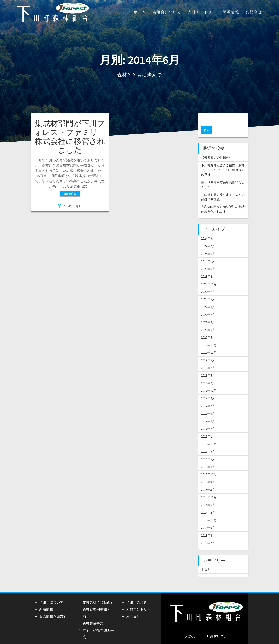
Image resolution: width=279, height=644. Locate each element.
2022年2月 (208, 306)
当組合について (167, 12)
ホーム (140, 12)
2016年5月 (208, 451)
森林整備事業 (93, 615)
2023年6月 (208, 261)
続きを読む (70, 194)
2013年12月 (209, 512)
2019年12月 (209, 337)
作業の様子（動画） (98, 594)
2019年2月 (208, 360)
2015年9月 (208, 474)
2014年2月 (208, 504)
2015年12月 (209, 466)
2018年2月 (208, 375)
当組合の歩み (137, 594)
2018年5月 (208, 367)
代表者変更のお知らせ (217, 149)
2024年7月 (208, 238)
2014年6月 (208, 497)
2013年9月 (208, 519)
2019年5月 (208, 352)
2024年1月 (208, 253)
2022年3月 (208, 299)
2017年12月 (209, 383)
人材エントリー (202, 12)
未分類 (206, 562)
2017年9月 (208, 390)
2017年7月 (208, 398)
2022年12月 (209, 276)
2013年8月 (208, 527)
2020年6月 (208, 322)
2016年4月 (208, 459)
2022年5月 (208, 291)
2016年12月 (209, 436)
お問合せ (254, 12)
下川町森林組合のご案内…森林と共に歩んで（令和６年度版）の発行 (223, 162)
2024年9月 (208, 230)
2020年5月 (208, 329)
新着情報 (231, 12)
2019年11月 (209, 344)
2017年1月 (208, 428)
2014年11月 (209, 489)
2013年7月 (208, 535)
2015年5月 (208, 481)
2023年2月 (208, 268)
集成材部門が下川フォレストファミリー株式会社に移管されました (70, 137)
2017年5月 (208, 405)
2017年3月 (208, 413)
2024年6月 (208, 246)
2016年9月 (208, 443)
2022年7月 (208, 284)
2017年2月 (208, 420)
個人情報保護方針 (53, 608)
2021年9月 (208, 314)
